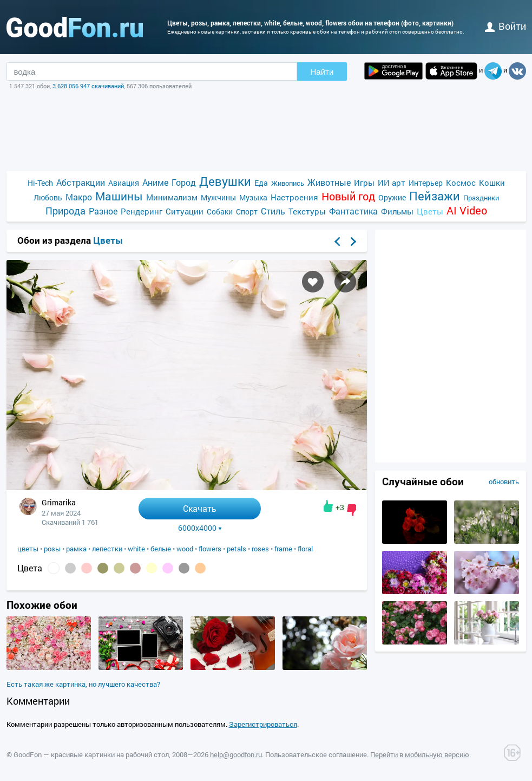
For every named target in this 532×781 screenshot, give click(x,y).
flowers (210, 549)
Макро (79, 197)
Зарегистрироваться (263, 724)
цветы (28, 549)
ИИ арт (392, 183)
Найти (322, 72)
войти (505, 26)
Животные (329, 182)
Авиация (124, 183)
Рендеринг (142, 211)
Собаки (220, 211)
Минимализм (172, 197)
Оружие (392, 197)
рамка (76, 549)
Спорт (247, 211)
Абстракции (81, 182)
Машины (119, 196)
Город (184, 182)
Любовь (48, 197)
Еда (261, 183)
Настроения (294, 197)
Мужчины (218, 197)
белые (161, 549)
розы (52, 549)
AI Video (467, 210)
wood (185, 549)
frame (283, 549)
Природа (65, 211)
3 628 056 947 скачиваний (88, 86)
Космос (461, 183)
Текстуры (307, 211)
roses (260, 549)
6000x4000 (200, 528)
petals (237, 549)
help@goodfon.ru (236, 754)
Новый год (348, 196)
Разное (103, 211)
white (136, 549)
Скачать (200, 508)
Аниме (155, 182)
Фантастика (353, 211)
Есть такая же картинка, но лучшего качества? (83, 684)
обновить (504, 481)
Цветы (430, 211)
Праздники (481, 198)
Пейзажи (435, 196)
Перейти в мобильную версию (420, 754)
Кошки (492, 183)
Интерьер (426, 183)
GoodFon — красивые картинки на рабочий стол (91, 754)
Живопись (288, 183)
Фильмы (397, 211)
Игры (364, 183)
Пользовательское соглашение (316, 754)
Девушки (225, 181)
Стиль (273, 211)
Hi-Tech (40, 183)
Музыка (253, 197)
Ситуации (185, 211)
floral (305, 549)
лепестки (107, 549)
